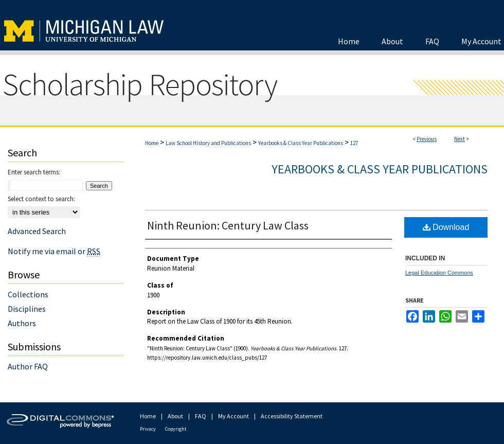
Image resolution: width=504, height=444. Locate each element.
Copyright (176, 429)
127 (354, 143)
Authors (22, 323)
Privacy (148, 429)
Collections (28, 294)
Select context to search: (41, 199)
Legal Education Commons (439, 273)
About (175, 416)
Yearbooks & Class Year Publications (301, 143)
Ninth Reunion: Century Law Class (228, 225)
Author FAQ (28, 366)
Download (446, 227)
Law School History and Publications (208, 143)
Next (460, 139)
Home (152, 143)
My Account (233, 416)
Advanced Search (37, 231)
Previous (427, 139)
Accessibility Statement (292, 416)
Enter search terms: (34, 172)
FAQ (201, 416)
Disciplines (27, 309)
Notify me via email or (54, 251)
